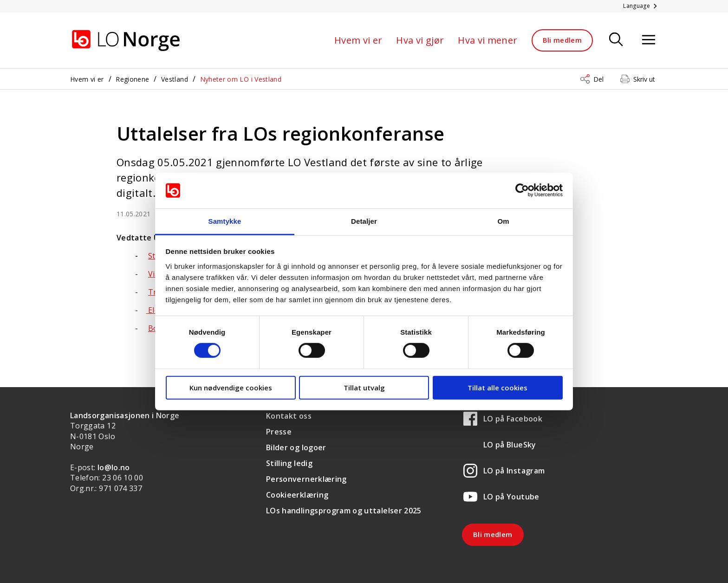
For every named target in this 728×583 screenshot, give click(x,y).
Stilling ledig (289, 463)
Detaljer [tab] (364, 221)
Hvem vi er (358, 40)
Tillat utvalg (364, 387)
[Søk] (616, 40)
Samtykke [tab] (225, 221)
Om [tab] (503, 221)
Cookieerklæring (297, 495)
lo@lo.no (114, 467)
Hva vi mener (487, 40)
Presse (279, 432)
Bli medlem (562, 40)
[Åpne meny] (649, 40)
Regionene (132, 79)
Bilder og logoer (296, 447)
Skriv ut (644, 79)
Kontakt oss (289, 416)
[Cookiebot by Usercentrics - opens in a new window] (522, 190)
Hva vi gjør (420, 40)
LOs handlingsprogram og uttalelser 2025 (344, 511)
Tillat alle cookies (497, 387)
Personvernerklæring (306, 479)
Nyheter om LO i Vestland (241, 79)
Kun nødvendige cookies (231, 387)
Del (598, 79)
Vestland (175, 79)
